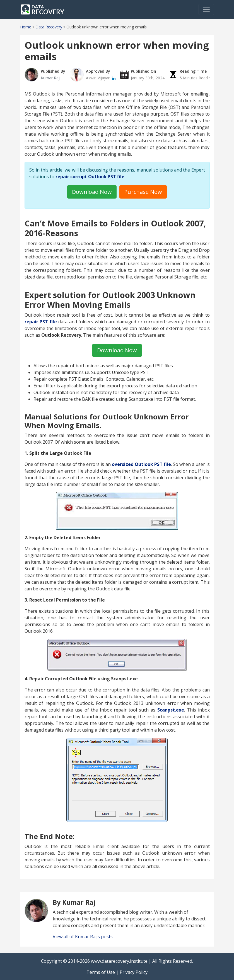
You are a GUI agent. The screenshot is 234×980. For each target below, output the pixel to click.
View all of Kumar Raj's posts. (83, 937)
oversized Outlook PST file (141, 464)
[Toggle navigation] (206, 9)
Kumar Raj (50, 78)
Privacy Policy (134, 972)
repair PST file (41, 322)
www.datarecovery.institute (119, 961)
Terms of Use (101, 972)
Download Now (92, 192)
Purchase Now (143, 192)
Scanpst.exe (171, 710)
